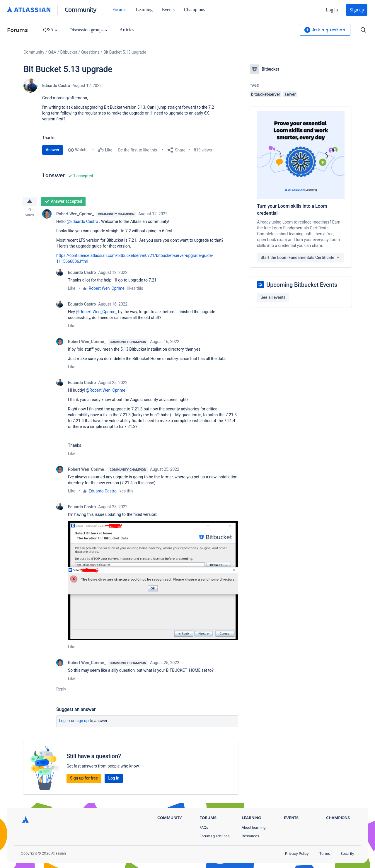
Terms (325, 853)
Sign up (357, 10)
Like (72, 290)
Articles (127, 30)
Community (81, 9)
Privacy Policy (297, 853)
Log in (332, 10)
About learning (254, 827)
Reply (61, 691)
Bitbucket (69, 52)
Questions (90, 52)
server (290, 94)
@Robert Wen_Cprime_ (97, 313)
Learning (144, 10)
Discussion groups (88, 30)
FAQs (204, 827)
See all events (273, 297)
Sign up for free (84, 780)
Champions (195, 10)
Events (168, 10)
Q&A (50, 30)
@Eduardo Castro (82, 223)
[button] (153, 582)
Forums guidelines (214, 836)
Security (347, 853)
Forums (119, 10)
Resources (250, 836)
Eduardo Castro (56, 86)
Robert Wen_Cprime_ (75, 216)
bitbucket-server (266, 94)
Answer (53, 150)
